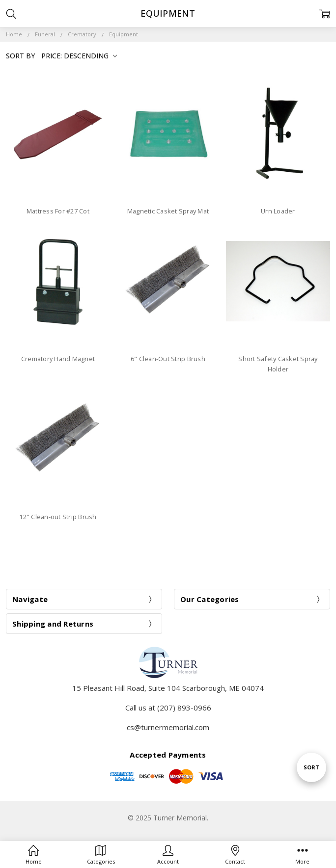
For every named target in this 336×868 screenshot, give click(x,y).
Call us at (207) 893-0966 (168, 708)
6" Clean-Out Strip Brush (168, 359)
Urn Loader (278, 211)
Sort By (20, 56)
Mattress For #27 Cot (58, 211)
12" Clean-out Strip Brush (58, 517)
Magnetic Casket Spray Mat (168, 211)
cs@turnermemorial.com (168, 727)
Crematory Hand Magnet (58, 359)
